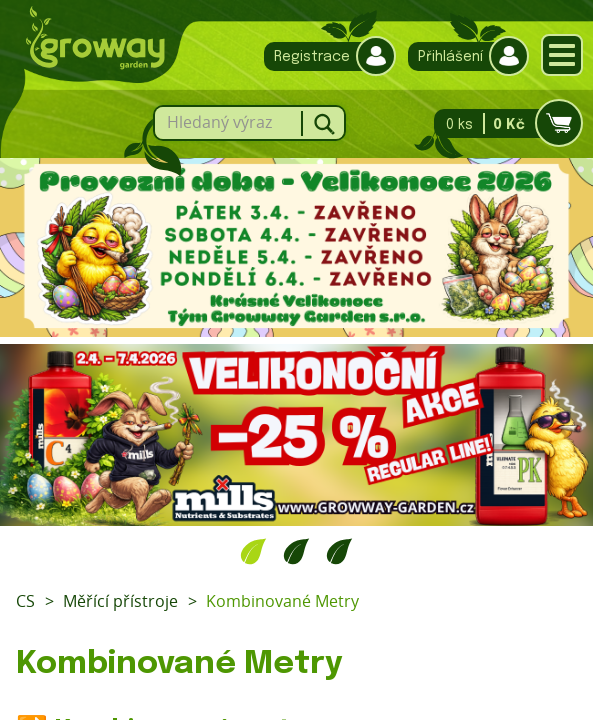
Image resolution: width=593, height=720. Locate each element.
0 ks (502, 123)
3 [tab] (339, 551)
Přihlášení (463, 56)
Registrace (325, 56)
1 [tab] (253, 551)
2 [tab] (296, 551)
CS (25, 601)
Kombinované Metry (282, 601)
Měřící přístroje (120, 601)
